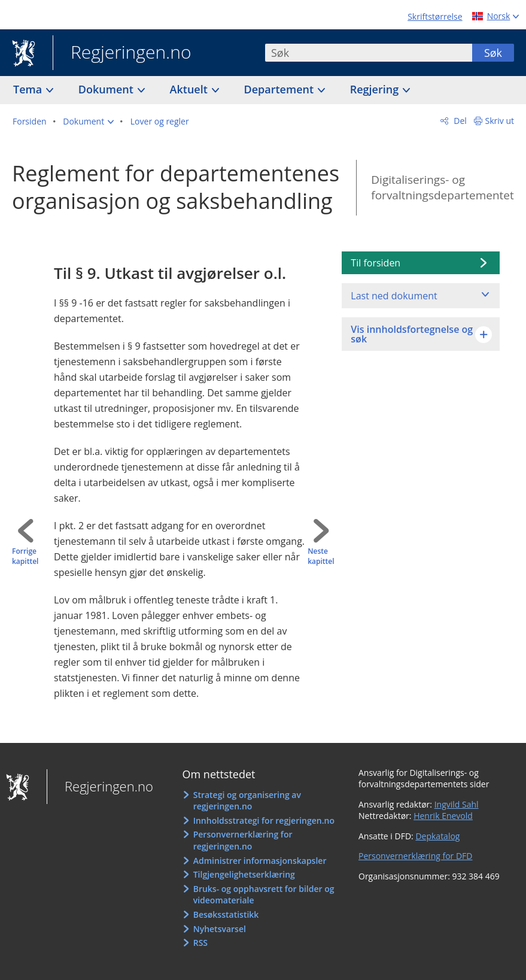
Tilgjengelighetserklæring (244, 874)
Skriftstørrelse (435, 16)
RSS (200, 943)
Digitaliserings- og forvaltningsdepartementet (442, 188)
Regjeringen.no (122, 53)
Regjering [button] (376, 89)
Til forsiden (376, 263)
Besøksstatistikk (226, 914)
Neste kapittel (321, 556)
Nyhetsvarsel (220, 929)
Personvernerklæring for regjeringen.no (243, 840)
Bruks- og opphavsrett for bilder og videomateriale (264, 895)
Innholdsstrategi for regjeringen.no (264, 820)
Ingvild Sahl (457, 804)
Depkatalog (437, 836)
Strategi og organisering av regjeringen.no (247, 801)
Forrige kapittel (25, 556)
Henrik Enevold (443, 816)
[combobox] (369, 53)
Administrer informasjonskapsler (260, 861)
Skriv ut (500, 121)
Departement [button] (280, 89)
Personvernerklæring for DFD (416, 856)
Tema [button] (29, 89)
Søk (493, 53)
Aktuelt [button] (190, 89)
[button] (88, 122)
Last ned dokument (394, 296)
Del (459, 121)
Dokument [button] (107, 89)
